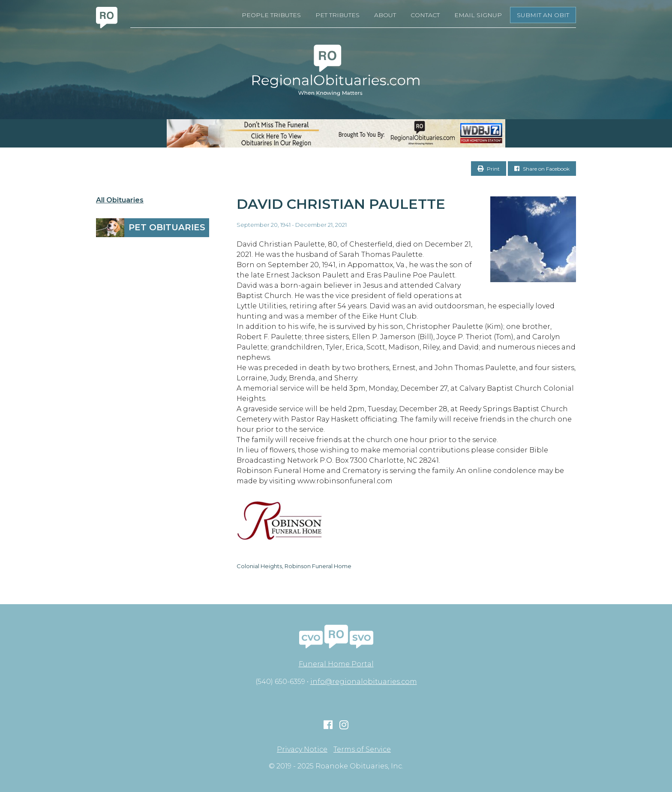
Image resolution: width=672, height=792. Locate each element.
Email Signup (478, 15)
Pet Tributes (337, 15)
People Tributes (271, 15)
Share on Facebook (542, 169)
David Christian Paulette (341, 204)
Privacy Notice (302, 750)
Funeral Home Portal (336, 664)
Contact (425, 15)
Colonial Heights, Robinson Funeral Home (294, 566)
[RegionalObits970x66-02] (336, 133)
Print (489, 169)
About (385, 15)
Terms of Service (362, 750)
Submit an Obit (543, 15)
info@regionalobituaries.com (364, 682)
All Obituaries (120, 200)
